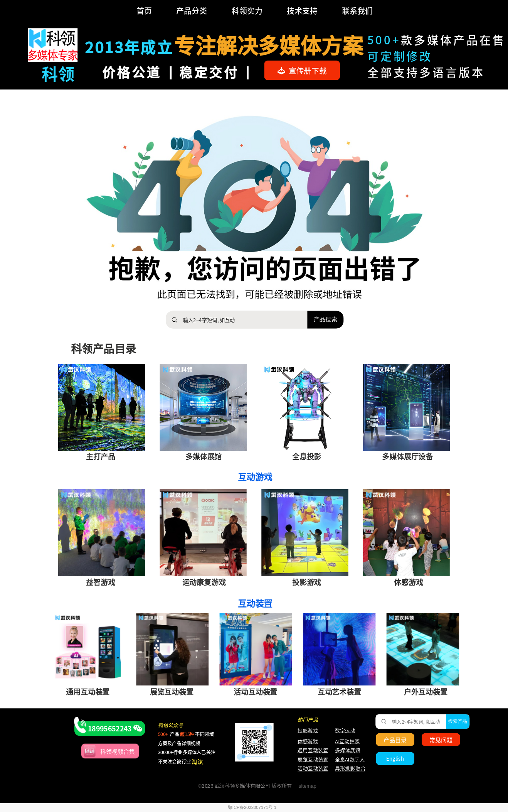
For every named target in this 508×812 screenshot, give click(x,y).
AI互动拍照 (347, 741)
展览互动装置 (309, 760)
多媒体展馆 (348, 750)
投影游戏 (308, 730)
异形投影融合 (349, 769)
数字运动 (345, 730)
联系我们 (357, 11)
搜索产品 (458, 721)
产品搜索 (325, 319)
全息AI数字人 (350, 760)
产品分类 (192, 11)
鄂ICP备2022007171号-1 (252, 808)
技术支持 (302, 11)
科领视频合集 (118, 751)
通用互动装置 (309, 750)
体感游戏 (308, 741)
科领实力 (247, 11)
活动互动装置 (313, 769)
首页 (144, 11)
